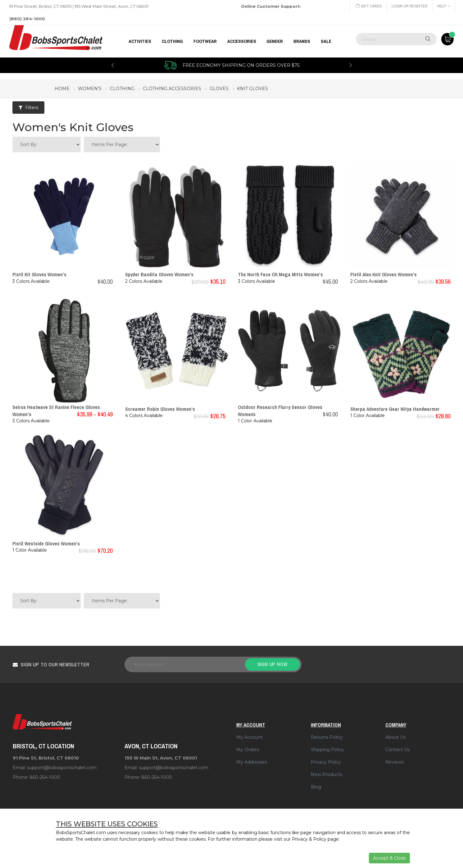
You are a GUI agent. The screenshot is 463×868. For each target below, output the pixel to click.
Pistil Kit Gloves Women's (39, 274)
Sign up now (272, 664)
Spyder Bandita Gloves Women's (159, 274)
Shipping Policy (327, 750)
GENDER (275, 41)
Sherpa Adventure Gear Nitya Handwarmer (395, 409)
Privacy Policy (326, 762)
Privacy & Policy (309, 839)
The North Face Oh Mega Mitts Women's (280, 274)
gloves (219, 89)
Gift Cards (369, 6)
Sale (326, 41)
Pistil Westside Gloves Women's (46, 544)
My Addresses (252, 762)
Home (62, 89)
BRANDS (302, 41)
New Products (327, 774)
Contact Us (397, 750)
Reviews (395, 762)
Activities (140, 41)
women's (90, 89)
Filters (28, 108)
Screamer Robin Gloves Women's (160, 409)
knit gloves (252, 89)
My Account (250, 737)
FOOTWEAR (205, 41)
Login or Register (410, 6)
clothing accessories (172, 89)
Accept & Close (389, 858)
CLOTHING (172, 41)
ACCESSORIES (242, 41)
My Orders (248, 750)
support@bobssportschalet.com (62, 768)
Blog (316, 787)
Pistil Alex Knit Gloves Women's (384, 274)
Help (444, 6)
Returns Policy (327, 737)
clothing (122, 89)
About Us (395, 737)
